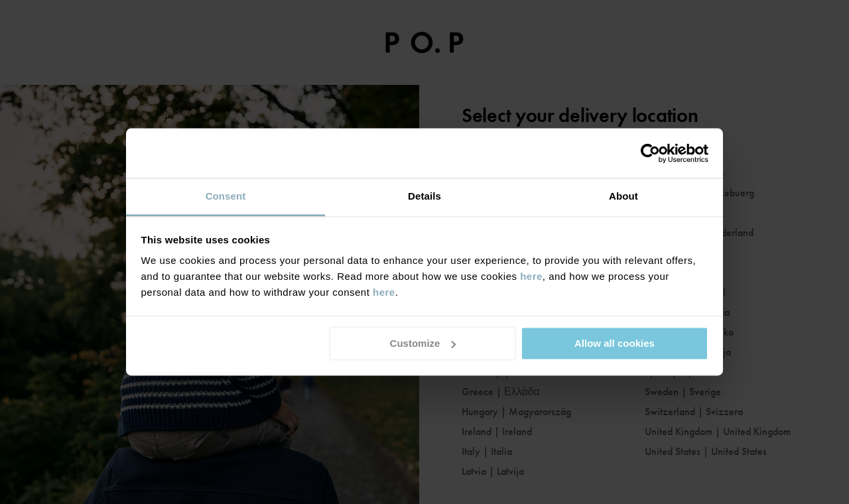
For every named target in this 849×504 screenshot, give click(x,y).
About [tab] (623, 196)
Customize (423, 343)
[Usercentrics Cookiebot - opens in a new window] (650, 153)
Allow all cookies (615, 343)
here (531, 276)
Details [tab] (424, 196)
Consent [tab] (226, 196)
